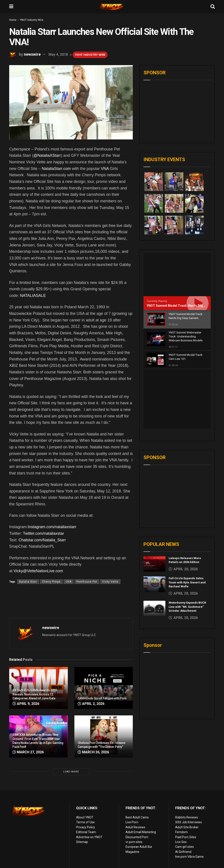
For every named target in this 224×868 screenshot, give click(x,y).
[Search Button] (213, 7)
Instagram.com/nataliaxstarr (52, 527)
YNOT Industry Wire (32, 20)
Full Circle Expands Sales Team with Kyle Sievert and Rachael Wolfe (187, 523)
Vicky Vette (110, 582)
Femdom (181, 832)
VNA (105, 169)
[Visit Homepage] (112, 7)
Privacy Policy (86, 827)
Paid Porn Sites (186, 837)
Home (13, 20)
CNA (69, 582)
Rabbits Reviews (187, 817)
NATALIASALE (33, 296)
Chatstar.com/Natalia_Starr (42, 540)
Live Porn (132, 822)
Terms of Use (85, 822)
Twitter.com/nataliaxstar (44, 533)
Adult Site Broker (187, 827)
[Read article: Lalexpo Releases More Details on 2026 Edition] (154, 505)
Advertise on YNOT (89, 837)
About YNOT (85, 817)
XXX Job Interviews (189, 822)
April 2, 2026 (91, 704)
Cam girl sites (185, 847)
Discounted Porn (137, 837)
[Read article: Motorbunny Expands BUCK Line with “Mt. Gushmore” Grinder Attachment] (154, 549)
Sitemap (82, 842)
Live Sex (181, 842)
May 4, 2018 (58, 54)
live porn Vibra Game (189, 857)
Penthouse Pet (87, 582)
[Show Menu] (11, 7)
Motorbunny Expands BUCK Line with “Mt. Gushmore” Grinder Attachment (187, 547)
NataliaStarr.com (56, 169)
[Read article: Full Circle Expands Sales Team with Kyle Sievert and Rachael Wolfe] (154, 525)
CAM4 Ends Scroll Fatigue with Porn (102, 698)
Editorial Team (86, 832)
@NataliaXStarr (47, 155)
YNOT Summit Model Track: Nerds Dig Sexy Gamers (185, 306)
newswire (32, 54)
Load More (71, 772)
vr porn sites (134, 842)
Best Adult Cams (137, 817)
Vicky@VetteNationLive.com (38, 571)
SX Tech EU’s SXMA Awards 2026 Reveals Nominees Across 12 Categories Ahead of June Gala (35, 694)
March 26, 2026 (93, 752)
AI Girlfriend (183, 852)
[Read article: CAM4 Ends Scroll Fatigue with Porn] (104, 688)
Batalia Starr (28, 582)
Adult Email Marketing (141, 832)
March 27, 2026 (28, 752)
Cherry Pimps (51, 582)
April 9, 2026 (26, 704)
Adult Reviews (135, 827)
